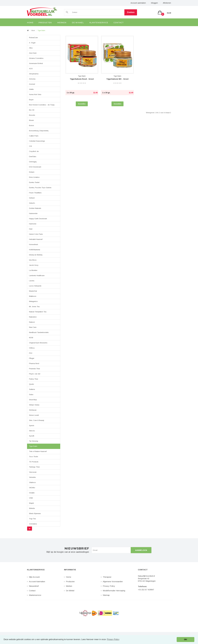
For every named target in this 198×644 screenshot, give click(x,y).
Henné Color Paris (36, 234)
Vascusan (33, 472)
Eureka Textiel (34, 182)
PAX (31, 353)
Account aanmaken (138, 3)
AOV (31, 69)
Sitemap (106, 595)
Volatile (32, 493)
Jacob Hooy (34, 265)
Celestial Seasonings (37, 141)
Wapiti (31, 503)
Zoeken (131, 12)
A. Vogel (32, 43)
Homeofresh (34, 244)
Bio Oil (32, 110)
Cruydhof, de (34, 151)
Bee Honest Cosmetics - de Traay (42, 105)
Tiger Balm (41, 31)
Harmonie (33, 224)
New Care (33, 327)
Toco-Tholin (34, 457)
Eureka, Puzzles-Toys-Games (40, 188)
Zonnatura (33, 524)
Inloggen (154, 3)
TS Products (34, 462)
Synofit (32, 436)
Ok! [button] (185, 639)
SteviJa (32, 431)
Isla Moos (33, 260)
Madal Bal (33, 291)
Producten (70, 581)
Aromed (32, 84)
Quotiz (32, 384)
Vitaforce (32, 482)
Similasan (33, 410)
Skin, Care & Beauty (37, 420)
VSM (31, 498)
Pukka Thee (34, 379)
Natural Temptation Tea (38, 312)
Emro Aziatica (34, 177)
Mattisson (33, 296)
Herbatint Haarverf (36, 239)
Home (69, 577)
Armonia (32, 79)
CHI (30, 146)
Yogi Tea (32, 519)
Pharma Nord (34, 363)
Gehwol (32, 198)
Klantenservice (35, 595)
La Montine (33, 270)
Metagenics (33, 301)
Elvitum (32, 172)
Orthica (32, 348)
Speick (32, 426)
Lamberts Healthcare (37, 276)
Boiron (32, 125)
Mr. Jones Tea (34, 307)
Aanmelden (141, 550)
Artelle (31, 89)
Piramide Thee (34, 369)
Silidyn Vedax (34, 405)
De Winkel (70, 591)
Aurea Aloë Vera (35, 94)
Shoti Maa (33, 400)
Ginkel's (32, 203)
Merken (69, 586)
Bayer (31, 100)
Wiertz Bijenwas (35, 513)
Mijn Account (34, 577)
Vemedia (32, 477)
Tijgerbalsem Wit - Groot (117, 79)
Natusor (32, 322)
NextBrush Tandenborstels (39, 332)
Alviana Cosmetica (36, 58)
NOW (31, 338)
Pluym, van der (35, 374)
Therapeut (107, 577)
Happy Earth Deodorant (38, 219)
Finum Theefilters (35, 193)
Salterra (32, 389)
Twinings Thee (34, 467)
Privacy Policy (109, 586)
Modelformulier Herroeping (114, 591)
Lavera (32, 281)
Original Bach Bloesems (38, 343)
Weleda (32, 508)
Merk (33, 31)
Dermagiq (33, 162)
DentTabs (33, 157)
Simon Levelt (34, 415)
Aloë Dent (33, 53)
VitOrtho (32, 488)
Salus (31, 394)
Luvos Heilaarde (35, 286)
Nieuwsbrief (34, 586)
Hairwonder (33, 213)
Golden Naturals (35, 208)
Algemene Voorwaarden (113, 581)
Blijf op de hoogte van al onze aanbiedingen (68, 552)
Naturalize (33, 317)
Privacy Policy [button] (113, 639)
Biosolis (32, 115)
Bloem (31, 120)
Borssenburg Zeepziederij (39, 131)
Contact (32, 591)
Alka (31, 48)
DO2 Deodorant (35, 167)
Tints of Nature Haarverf (38, 451)
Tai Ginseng (34, 441)
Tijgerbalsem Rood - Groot (82, 79)
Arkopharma (34, 74)
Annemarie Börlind (36, 63)
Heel (31, 229)
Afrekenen (167, 3)
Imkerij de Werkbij (36, 255)
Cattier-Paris (34, 136)
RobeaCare (33, 38)
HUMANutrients (35, 250)
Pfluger (32, 358)
